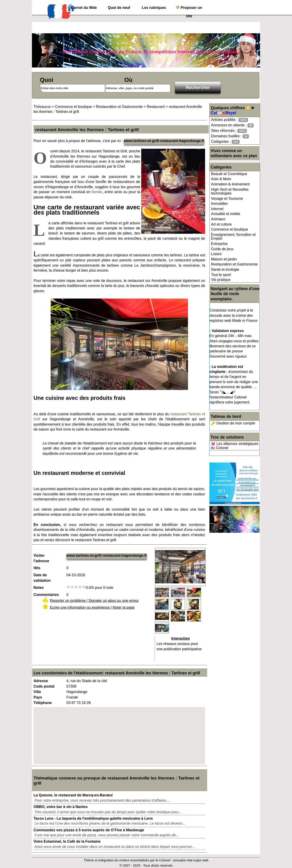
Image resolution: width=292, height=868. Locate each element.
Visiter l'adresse (41, 558)
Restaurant (156, 107)
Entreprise (219, 244)
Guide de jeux (222, 249)
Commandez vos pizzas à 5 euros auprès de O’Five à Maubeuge (89, 830)
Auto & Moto (221, 179)
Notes (39, 588)
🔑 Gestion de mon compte (233, 423)
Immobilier (219, 204)
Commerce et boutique (229, 229)
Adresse (41, 681)
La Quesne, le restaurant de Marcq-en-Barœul (73, 795)
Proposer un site (189, 9)
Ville (37, 692)
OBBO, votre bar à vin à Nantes (61, 807)
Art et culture (221, 224)
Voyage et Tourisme (227, 199)
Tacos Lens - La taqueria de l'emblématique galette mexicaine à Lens (93, 818)
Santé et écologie (225, 269)
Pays (38, 697)
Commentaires (46, 595)
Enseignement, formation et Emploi (233, 237)
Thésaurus (42, 107)
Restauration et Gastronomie (234, 264)
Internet (217, 209)
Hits (37, 568)
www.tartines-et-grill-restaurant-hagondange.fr (164, 141)
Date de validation (42, 578)
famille (97, 192)
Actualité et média (226, 214)
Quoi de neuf (119, 8)
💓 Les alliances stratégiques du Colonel (235, 446)
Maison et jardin (224, 259)
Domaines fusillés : (230, 136)
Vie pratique (221, 280)
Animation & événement (230, 184)
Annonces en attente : (232, 125)
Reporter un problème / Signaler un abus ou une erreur (94, 601)
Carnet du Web (84, 8)
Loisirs (216, 254)
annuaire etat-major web (191, 860)
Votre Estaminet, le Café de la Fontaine (67, 841)
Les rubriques (154, 8)
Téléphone (43, 703)
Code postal (44, 686)
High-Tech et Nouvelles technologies (230, 191)
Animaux (218, 219)
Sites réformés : (229, 131)
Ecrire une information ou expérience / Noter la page (92, 607)
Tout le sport (221, 275)
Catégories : (225, 142)
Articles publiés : (229, 120)
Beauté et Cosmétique (229, 174)
